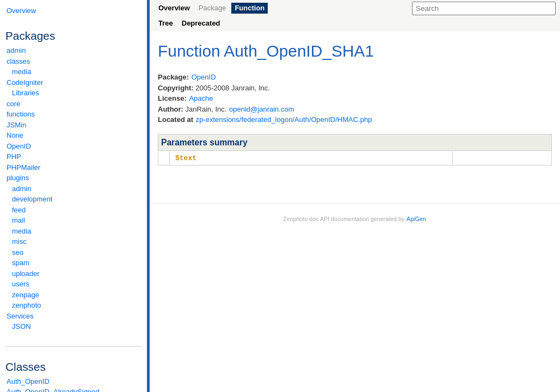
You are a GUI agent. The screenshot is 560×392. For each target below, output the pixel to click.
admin (16, 50)
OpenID (19, 146)
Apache (201, 98)
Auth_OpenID (28, 381)
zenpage (26, 295)
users (21, 284)
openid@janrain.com (261, 109)
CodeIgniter (73, 82)
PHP (14, 157)
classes (73, 61)
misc (19, 241)
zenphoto (76, 305)
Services (73, 316)
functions (21, 114)
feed (19, 210)
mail (19, 220)
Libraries (26, 93)
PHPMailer (23, 167)
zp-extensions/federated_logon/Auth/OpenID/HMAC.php (284, 120)
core (13, 104)
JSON (21, 326)
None (15, 135)
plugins (73, 178)
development (32, 199)
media (21, 72)
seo (18, 252)
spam (21, 263)
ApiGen (416, 218)
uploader (26, 274)
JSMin (16, 125)
